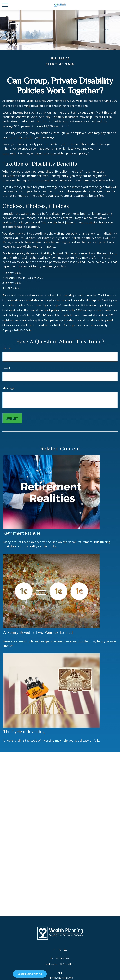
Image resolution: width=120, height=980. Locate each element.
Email (6, 368)
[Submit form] (12, 418)
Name (7, 348)
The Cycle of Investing (24, 732)
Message (8, 388)
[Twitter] (60, 950)
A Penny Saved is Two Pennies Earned (38, 632)
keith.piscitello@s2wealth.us (60, 964)
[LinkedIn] (65, 950)
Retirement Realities (22, 533)
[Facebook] (54, 950)
